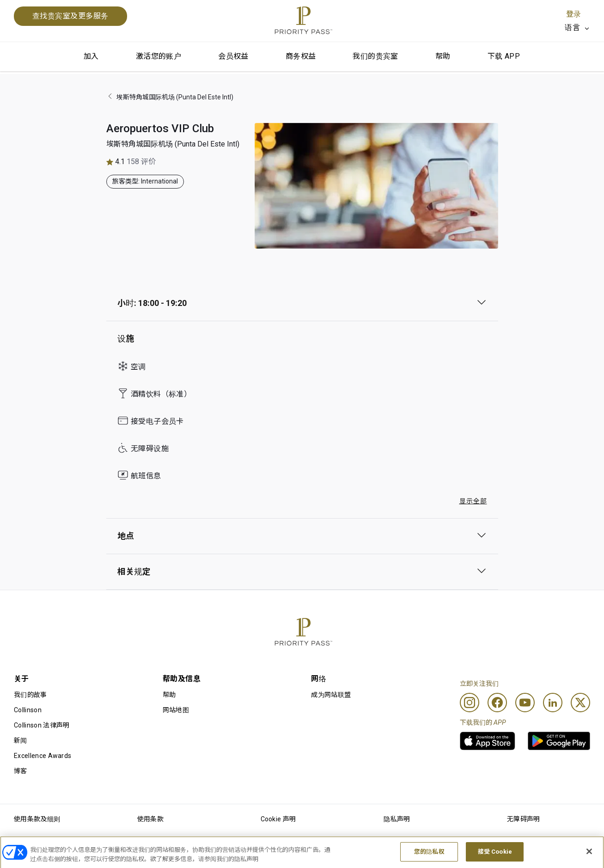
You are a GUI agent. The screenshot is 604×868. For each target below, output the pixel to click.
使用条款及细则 (37, 819)
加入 (91, 56)
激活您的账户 (159, 56)
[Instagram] (470, 703)
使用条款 (150, 819)
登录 (573, 14)
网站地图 (176, 710)
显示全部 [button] (473, 501)
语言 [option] (572, 28)
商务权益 (301, 56)
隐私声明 (397, 819)
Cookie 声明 (278, 819)
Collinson (28, 710)
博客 (21, 771)
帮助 (443, 56)
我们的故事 (31, 695)
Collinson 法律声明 (42, 725)
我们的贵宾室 (375, 56)
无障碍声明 (524, 819)
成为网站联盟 (331, 695)
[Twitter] (580, 703)
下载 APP (504, 56)
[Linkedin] (553, 703)
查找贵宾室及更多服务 (70, 16)
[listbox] (577, 28)
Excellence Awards (43, 756)
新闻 (21, 740)
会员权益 (233, 56)
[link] (488, 741)
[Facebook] (497, 703)
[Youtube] (525, 703)
